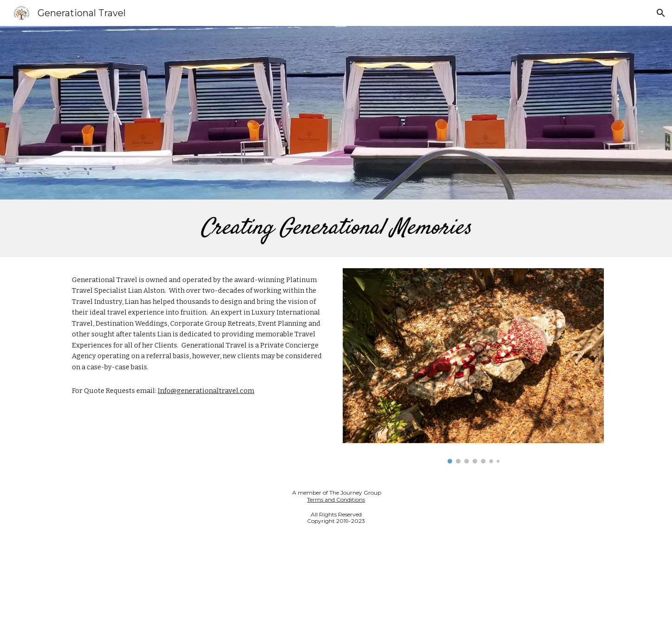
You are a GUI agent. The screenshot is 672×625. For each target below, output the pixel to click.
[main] (336, 228)
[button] (661, 13)
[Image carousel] (473, 366)
